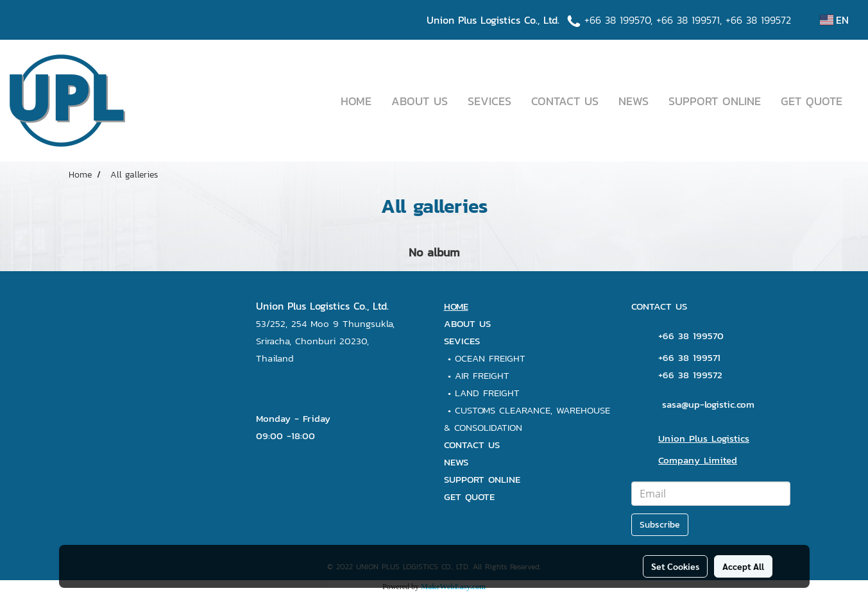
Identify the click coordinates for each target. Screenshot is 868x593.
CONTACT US (565, 101)
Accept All (743, 566)
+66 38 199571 (688, 20)
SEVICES (489, 101)
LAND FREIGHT (487, 393)
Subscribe (660, 525)
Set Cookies (675, 566)
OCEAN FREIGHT (490, 358)
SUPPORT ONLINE (715, 101)
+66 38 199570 (617, 20)
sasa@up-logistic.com (708, 404)
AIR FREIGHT (482, 375)
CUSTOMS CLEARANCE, (506, 410)
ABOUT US (420, 101)
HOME (356, 101)
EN (834, 20)
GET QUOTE (812, 101)
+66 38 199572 (758, 20)
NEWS (634, 101)
